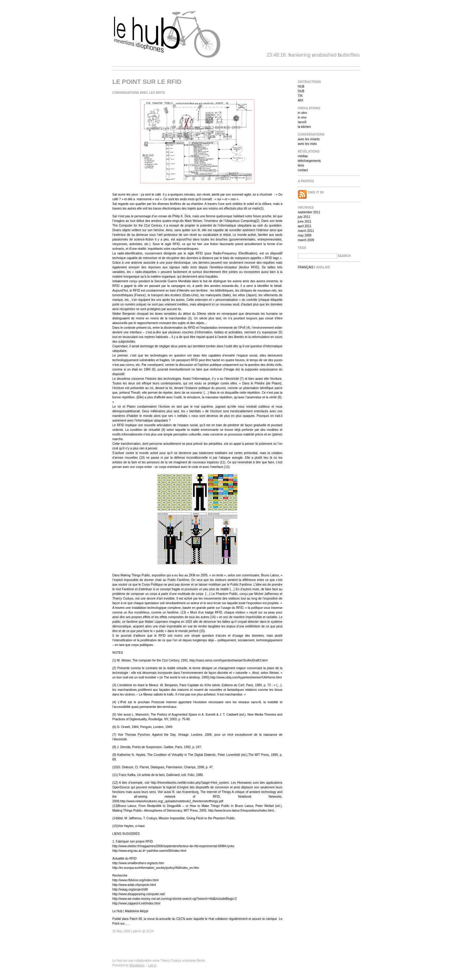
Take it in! (311, 192)
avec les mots (307, 144)
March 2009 (306, 240)
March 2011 (306, 231)
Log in (152, 965)
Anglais (323, 267)
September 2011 (309, 212)
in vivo (302, 117)
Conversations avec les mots (139, 93)
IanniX (302, 122)
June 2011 (305, 221)
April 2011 (305, 226)
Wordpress (137, 965)
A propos (306, 181)
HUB (301, 87)
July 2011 (304, 217)
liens (301, 165)
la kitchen (304, 127)
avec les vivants (309, 139)
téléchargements (309, 161)
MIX (301, 100)
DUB (301, 91)
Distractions (310, 82)
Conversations (311, 134)
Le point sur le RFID (147, 82)
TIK (300, 96)
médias (303, 156)
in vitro (302, 113)
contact (303, 170)
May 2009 (305, 235)
